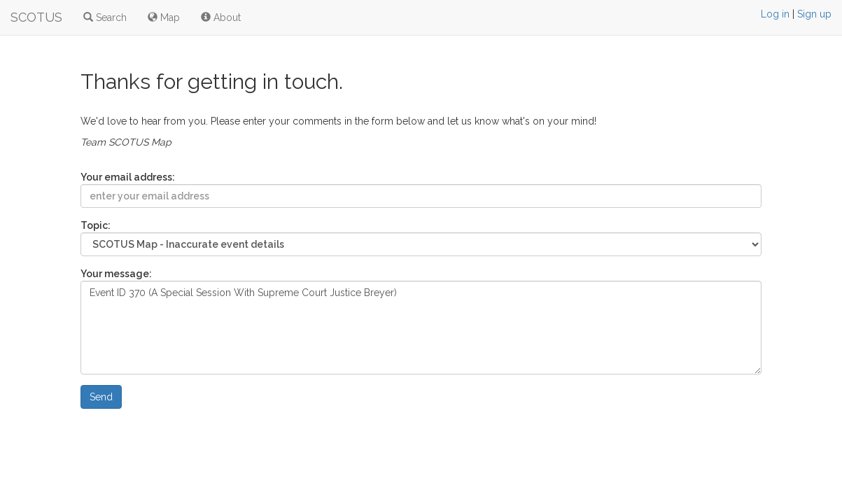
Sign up (814, 14)
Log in (775, 14)
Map (164, 17)
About (221, 17)
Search (105, 17)
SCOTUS (36, 17)
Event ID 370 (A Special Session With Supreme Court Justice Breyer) (421, 328)
